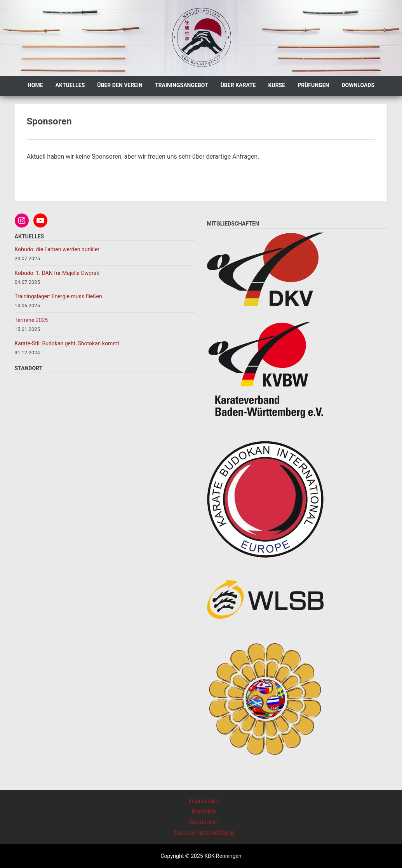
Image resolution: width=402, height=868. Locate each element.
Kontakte (204, 811)
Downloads (358, 85)
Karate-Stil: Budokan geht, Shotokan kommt (67, 343)
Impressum (204, 801)
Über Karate (238, 85)
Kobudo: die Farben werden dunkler (58, 249)
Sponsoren (204, 822)
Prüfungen (313, 85)
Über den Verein (120, 85)
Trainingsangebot (182, 85)
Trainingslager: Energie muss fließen (58, 296)
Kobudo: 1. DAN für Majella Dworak (57, 273)
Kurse (277, 85)
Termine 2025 (31, 320)
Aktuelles (70, 85)
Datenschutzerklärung (204, 833)
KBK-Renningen (222, 856)
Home (35, 85)
